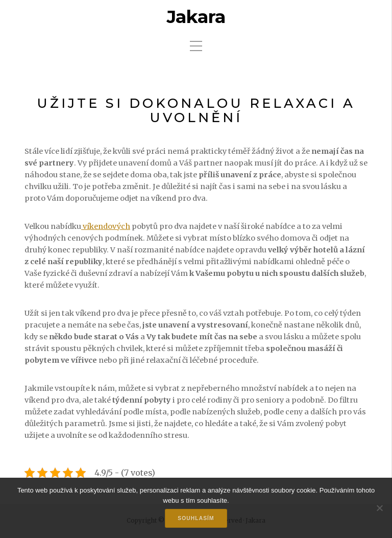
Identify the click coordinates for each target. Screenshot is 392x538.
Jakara (196, 17)
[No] (379, 508)
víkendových (106, 226)
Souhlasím (196, 518)
